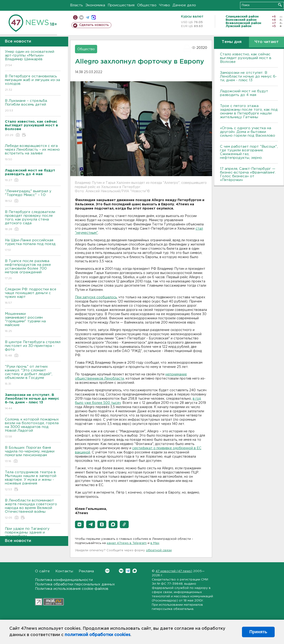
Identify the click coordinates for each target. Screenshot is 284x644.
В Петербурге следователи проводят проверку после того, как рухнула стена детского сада (33, 221)
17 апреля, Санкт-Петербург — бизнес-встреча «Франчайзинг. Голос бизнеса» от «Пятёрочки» (248, 174)
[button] (79, 524)
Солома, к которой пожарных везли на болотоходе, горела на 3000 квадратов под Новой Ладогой (33, 428)
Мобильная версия (75, 17)
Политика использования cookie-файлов (72, 589)
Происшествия (121, 5)
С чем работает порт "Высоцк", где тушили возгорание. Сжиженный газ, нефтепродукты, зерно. (249, 152)
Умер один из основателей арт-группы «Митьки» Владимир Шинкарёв (33, 59)
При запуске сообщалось (96, 297)
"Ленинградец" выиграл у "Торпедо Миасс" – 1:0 (33, 196)
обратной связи (159, 550)
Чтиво (165, 5)
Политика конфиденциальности (64, 580)
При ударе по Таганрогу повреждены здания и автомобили (33, 536)
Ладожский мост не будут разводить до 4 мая (244, 93)
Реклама (86, 571)
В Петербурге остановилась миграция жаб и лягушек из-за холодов (33, 83)
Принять (258, 632)
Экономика (95, 5)
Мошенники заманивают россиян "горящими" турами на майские (33, 323)
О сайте (42, 571)
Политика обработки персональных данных (75, 584)
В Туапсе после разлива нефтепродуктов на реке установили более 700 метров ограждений (33, 270)
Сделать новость (94, 25)
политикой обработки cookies (98, 635)
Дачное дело (184, 5)
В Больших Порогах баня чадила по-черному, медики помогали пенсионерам (33, 455)
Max (135, 571)
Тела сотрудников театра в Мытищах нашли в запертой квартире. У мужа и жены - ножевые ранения (33, 481)
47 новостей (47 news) (174, 571)
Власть (76, 5)
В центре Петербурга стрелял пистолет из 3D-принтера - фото (33, 349)
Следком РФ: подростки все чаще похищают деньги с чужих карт (33, 296)
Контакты (64, 571)
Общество (147, 5)
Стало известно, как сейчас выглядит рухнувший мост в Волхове (246, 58)
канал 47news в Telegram (127, 543)
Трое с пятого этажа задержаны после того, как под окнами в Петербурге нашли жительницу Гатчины (249, 112)
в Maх (155, 543)
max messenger (94, 17)
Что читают (267, 42)
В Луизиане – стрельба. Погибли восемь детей (33, 106)
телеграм (87, 17)
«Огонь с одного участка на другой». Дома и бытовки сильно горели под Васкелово (248, 132)
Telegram (128, 571)
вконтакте (81, 17)
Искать (280, 5)
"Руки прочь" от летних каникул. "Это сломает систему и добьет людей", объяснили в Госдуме (33, 375)
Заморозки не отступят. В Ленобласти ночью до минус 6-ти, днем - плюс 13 (248, 76)
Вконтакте (107, 571)
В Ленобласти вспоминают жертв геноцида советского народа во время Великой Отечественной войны (33, 509)
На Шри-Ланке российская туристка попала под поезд (33, 245)
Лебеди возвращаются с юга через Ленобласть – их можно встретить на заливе (33, 153)
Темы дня (232, 42)
